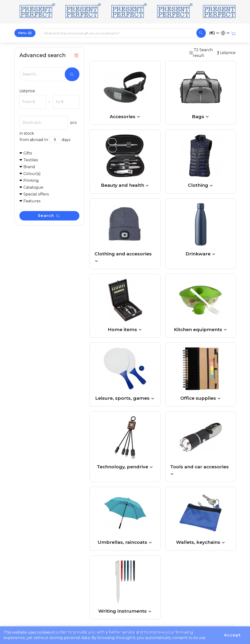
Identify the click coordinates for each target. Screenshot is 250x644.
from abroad (31, 140)
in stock (27, 133)
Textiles (31, 160)
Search (49, 216)
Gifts (28, 153)
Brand (29, 167)
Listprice (27, 91)
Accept (232, 635)
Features (32, 201)
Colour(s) (32, 174)
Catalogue (33, 187)
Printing (31, 181)
